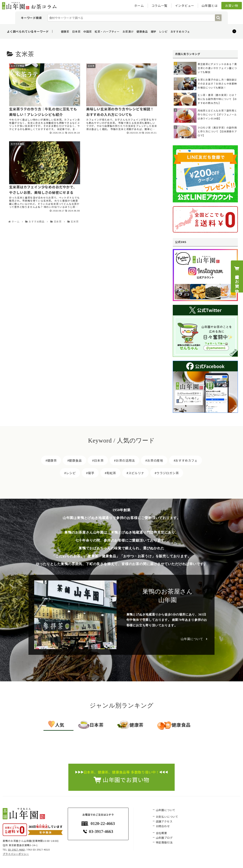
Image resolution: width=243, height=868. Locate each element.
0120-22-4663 (98, 824)
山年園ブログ (164, 838)
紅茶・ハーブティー (107, 31)
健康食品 (142, 31)
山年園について (192, 639)
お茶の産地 (155, 460)
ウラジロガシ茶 (168, 473)
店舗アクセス (164, 821)
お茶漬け (128, 31)
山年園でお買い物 (237, 276)
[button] (218, 18)
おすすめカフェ (180, 31)
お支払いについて (167, 817)
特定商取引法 (164, 842)
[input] (135, 18)
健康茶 (65, 31)
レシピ (163, 31)
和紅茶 (111, 473)
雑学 (154, 31)
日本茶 (76, 31)
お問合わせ (163, 826)
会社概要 (161, 833)
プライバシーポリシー (16, 854)
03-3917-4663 (17, 850)
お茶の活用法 (125, 460)
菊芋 (91, 473)
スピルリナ (136, 473)
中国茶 (88, 31)
